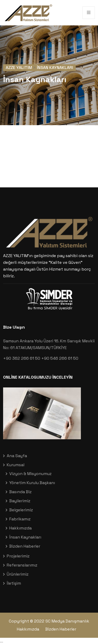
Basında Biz (20, 492)
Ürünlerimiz (18, 574)
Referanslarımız (22, 565)
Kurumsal (16, 465)
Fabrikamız (20, 519)
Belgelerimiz (21, 510)
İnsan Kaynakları (25, 537)
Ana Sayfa (17, 456)
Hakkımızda (20, 528)
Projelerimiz (18, 556)
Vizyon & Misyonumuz (30, 474)
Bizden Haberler (25, 546)
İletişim (14, 583)
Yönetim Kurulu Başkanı (32, 483)
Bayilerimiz (20, 501)
